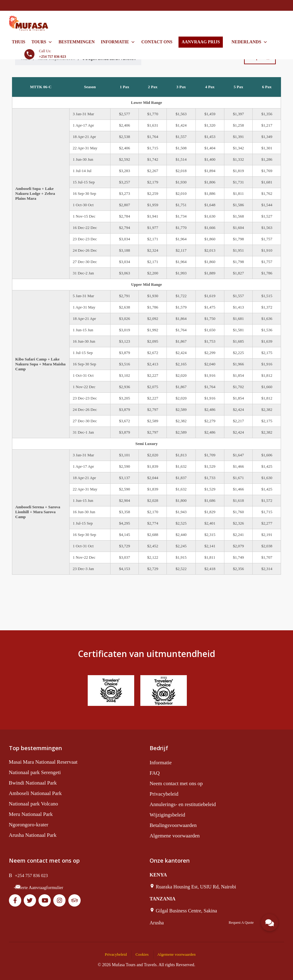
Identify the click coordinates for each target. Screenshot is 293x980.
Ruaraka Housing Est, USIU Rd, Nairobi (196, 887)
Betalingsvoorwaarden (173, 825)
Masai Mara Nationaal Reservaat (43, 762)
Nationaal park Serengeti (35, 772)
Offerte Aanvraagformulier (39, 888)
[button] (270, 923)
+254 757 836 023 (31, 876)
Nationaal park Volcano (34, 804)
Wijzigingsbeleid (167, 815)
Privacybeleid (164, 794)
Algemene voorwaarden (175, 836)
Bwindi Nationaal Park (33, 783)
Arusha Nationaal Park (33, 835)
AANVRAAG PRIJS (201, 42)
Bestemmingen (76, 42)
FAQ (155, 773)
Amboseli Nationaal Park (35, 793)
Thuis (19, 42)
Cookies (142, 954)
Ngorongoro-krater (29, 825)
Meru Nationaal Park (31, 814)
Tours (42, 42)
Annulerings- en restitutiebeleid (183, 804)
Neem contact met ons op (176, 783)
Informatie (118, 42)
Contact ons (157, 42)
